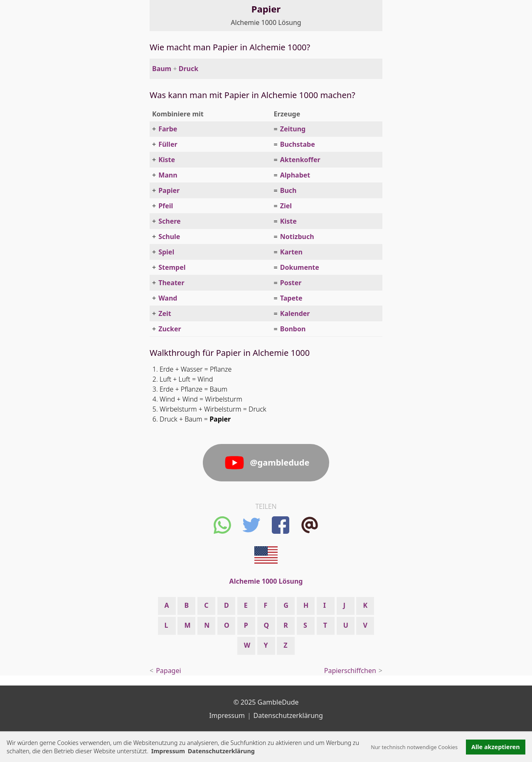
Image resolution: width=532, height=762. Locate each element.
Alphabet (295, 175)
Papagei (168, 671)
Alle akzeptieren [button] (495, 747)
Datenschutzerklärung (288, 715)
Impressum (168, 751)
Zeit (165, 313)
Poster (291, 283)
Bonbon (293, 329)
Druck (188, 69)
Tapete (291, 298)
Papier (169, 190)
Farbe (168, 129)
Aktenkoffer (300, 160)
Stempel (172, 267)
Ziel (286, 206)
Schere (169, 221)
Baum (162, 69)
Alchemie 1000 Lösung (266, 22)
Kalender (295, 313)
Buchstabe (298, 144)
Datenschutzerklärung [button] (221, 751)
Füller (168, 144)
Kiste (167, 160)
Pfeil (166, 206)
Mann (168, 175)
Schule (169, 237)
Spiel (166, 252)
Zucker (170, 329)
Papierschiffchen (350, 671)
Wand (168, 298)
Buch (288, 190)
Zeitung (293, 129)
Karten (291, 252)
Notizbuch (297, 237)
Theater (171, 283)
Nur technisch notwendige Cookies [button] (414, 747)
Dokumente (300, 267)
